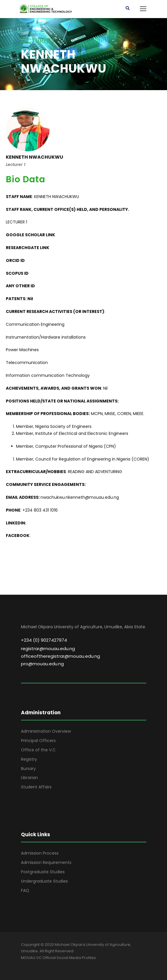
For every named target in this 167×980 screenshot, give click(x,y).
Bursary (28, 769)
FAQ (25, 890)
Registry (29, 759)
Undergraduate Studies (44, 881)
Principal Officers (38, 741)
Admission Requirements (46, 862)
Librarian (29, 778)
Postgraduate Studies (43, 872)
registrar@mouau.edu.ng (48, 649)
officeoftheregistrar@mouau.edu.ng (60, 656)
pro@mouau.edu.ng (42, 664)
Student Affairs (36, 787)
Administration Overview (46, 731)
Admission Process (40, 853)
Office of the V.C (38, 750)
